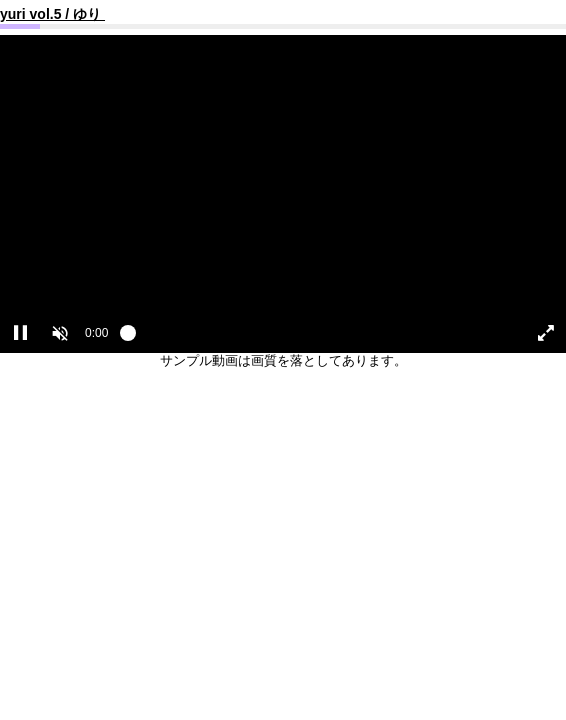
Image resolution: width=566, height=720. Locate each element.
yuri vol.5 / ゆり (52, 14)
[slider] (315, 338)
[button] (60, 333)
